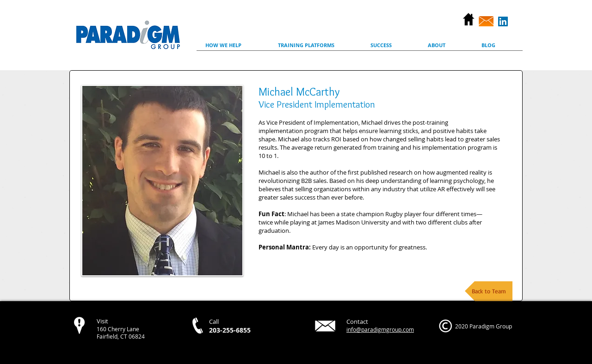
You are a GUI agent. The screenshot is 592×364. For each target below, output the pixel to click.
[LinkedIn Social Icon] (503, 21)
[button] (233, 48)
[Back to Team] (489, 291)
